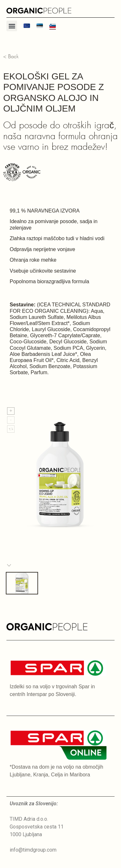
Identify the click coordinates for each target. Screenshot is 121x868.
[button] (12, 26)
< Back (11, 57)
